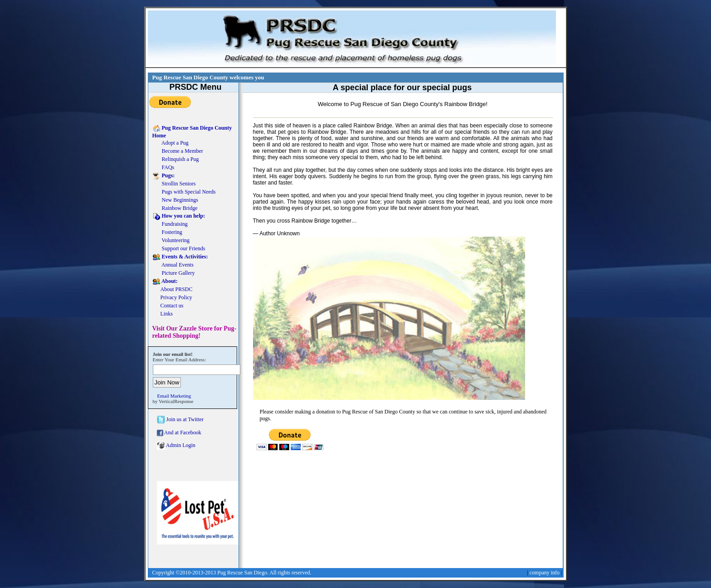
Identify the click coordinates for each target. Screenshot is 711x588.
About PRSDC (173, 290)
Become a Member (178, 151)
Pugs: (164, 176)
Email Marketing (174, 396)
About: (165, 282)
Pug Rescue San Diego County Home (192, 132)
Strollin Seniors (174, 184)
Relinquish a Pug (176, 160)
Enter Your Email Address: (180, 360)
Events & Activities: (180, 257)
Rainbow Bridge (175, 209)
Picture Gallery (174, 273)
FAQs (163, 168)
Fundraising (170, 224)
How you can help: (179, 216)
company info (545, 573)
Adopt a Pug (170, 143)
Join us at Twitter (180, 420)
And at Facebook (179, 433)
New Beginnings (175, 200)
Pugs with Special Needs (184, 192)
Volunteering (171, 241)
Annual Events (173, 265)
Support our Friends (179, 249)
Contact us (168, 306)
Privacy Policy (172, 298)
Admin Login (176, 446)
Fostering (167, 233)
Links (163, 314)
